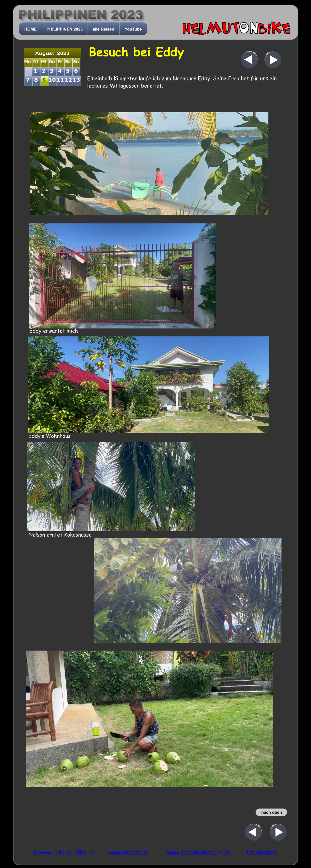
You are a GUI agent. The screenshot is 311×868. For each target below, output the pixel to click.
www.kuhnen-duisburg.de (199, 852)
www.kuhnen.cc (128, 852)
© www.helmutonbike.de (67, 853)
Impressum (261, 852)
